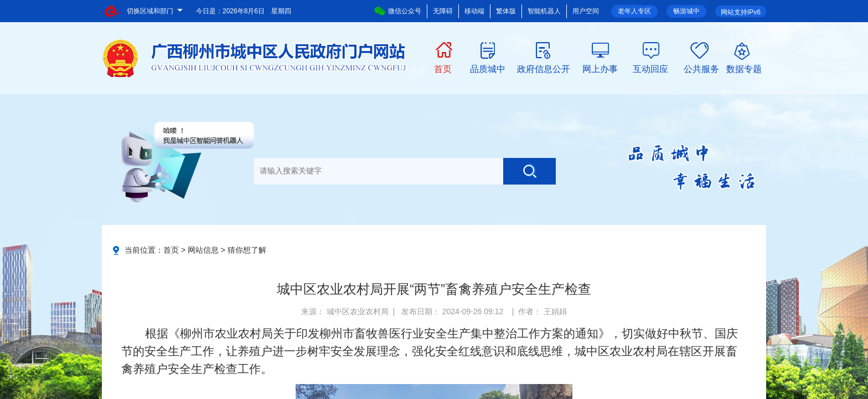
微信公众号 (398, 11)
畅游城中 (686, 11)
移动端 (474, 11)
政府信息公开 (544, 68)
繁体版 (506, 11)
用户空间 (586, 11)
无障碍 (443, 11)
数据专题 (744, 68)
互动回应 (650, 68)
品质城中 (488, 68)
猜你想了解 (247, 250)
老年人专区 (634, 11)
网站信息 (203, 250)
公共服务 (701, 68)
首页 (443, 68)
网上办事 (600, 68)
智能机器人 (544, 11)
